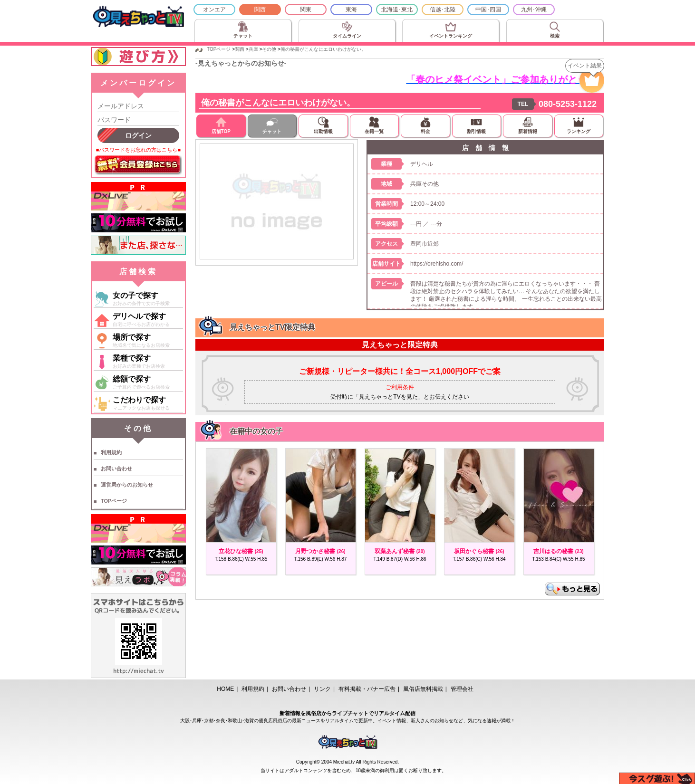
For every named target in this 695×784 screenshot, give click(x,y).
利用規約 (111, 452)
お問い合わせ (116, 468)
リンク (322, 689)
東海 (351, 10)
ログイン (138, 135)
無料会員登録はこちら (138, 165)
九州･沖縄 (534, 10)
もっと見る (572, 589)
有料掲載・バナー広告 (367, 689)
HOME (225, 689)
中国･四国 (488, 10)
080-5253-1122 (568, 104)
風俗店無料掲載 (423, 689)
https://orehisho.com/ (437, 264)
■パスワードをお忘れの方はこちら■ (138, 150)
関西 (260, 10)
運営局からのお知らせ (127, 485)
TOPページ (114, 501)
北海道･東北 (397, 10)
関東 (306, 10)
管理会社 (462, 689)
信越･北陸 (443, 10)
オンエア (214, 10)
